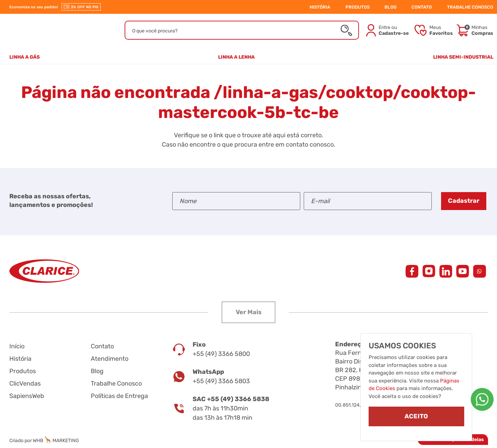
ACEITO (416, 416)
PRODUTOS (358, 7)
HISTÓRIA (320, 7)
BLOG (391, 7)
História (20, 359)
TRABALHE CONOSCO (470, 7)
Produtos (23, 371)
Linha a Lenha (236, 57)
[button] (248, 312)
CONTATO (422, 7)
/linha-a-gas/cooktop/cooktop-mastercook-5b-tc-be (317, 102)
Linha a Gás (25, 57)
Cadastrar (464, 201)
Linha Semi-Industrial (463, 57)
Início (17, 346)
